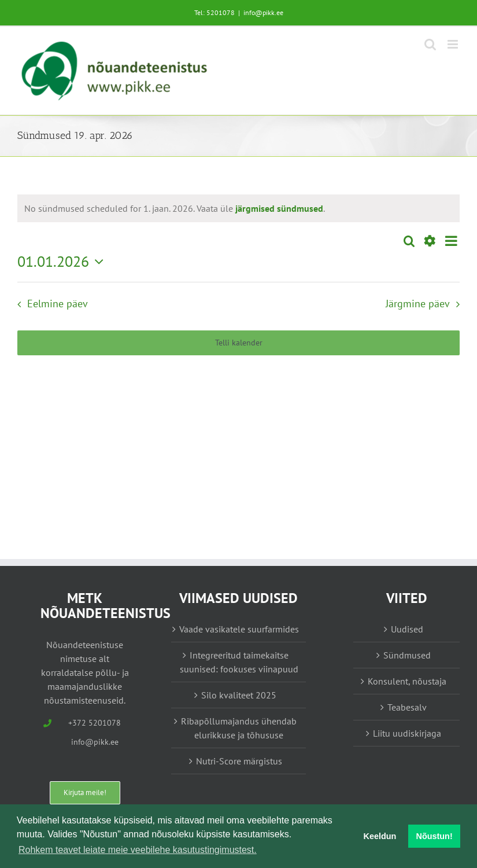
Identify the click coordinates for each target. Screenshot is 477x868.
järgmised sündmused (279, 208)
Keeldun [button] (380, 836)
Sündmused (407, 655)
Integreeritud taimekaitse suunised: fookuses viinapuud (239, 662)
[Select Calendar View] (451, 241)
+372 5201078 (95, 723)
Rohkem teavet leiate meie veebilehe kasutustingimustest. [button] (138, 850)
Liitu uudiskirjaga (407, 733)
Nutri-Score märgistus (239, 761)
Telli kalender (239, 343)
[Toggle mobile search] (430, 44)
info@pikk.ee (263, 12)
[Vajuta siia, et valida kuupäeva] (63, 262)
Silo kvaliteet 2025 (239, 695)
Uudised (407, 629)
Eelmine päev (58, 304)
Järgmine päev (418, 304)
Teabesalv (407, 707)
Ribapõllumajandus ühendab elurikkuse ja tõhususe (239, 728)
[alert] (175, 208)
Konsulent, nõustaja (407, 681)
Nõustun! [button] (435, 836)
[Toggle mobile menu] (454, 44)
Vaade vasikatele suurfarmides (239, 629)
